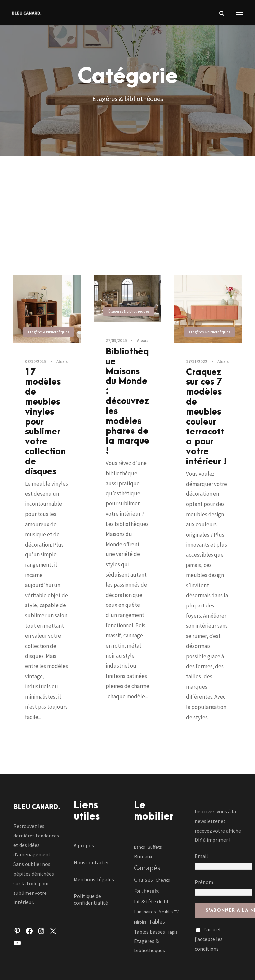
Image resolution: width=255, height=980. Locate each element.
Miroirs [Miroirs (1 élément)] (140, 922)
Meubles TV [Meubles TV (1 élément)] (169, 912)
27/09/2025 (116, 341)
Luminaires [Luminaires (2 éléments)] (145, 912)
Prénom (204, 882)
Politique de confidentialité (91, 899)
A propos (84, 845)
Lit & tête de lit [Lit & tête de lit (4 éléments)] (152, 901)
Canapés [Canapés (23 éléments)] (147, 868)
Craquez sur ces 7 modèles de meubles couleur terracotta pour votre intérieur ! (207, 417)
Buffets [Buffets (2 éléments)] (155, 847)
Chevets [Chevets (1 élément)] (163, 880)
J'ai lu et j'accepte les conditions (209, 939)
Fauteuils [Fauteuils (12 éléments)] (146, 891)
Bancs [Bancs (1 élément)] (139, 847)
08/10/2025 (36, 361)
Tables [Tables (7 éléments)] (157, 922)
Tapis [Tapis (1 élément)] (172, 932)
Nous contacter (91, 862)
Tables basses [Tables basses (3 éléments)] (150, 932)
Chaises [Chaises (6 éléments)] (144, 880)
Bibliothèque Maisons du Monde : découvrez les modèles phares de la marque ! (127, 401)
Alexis (62, 361)
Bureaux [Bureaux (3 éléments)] (143, 857)
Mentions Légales (94, 879)
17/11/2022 (197, 361)
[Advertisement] (127, 206)
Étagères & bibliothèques (48, 332)
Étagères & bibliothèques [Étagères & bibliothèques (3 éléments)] (150, 946)
